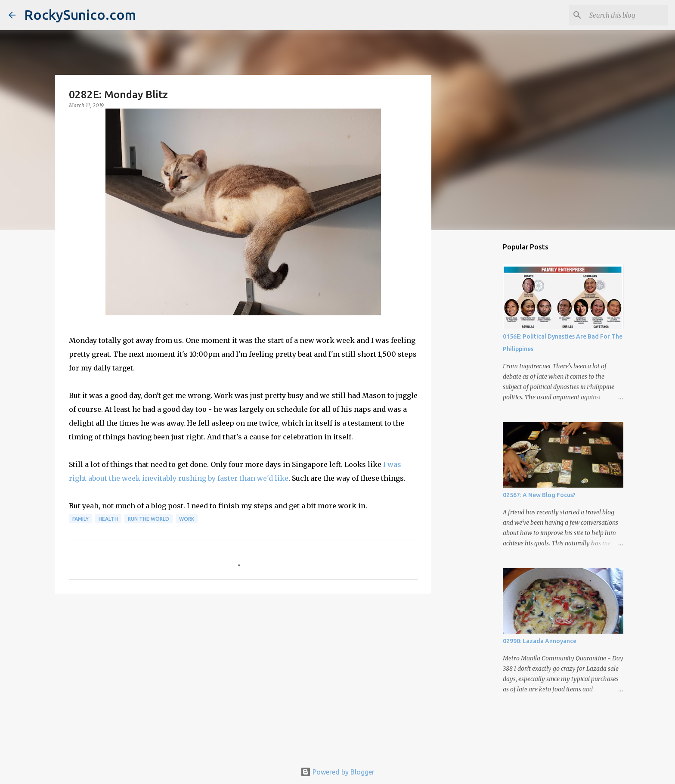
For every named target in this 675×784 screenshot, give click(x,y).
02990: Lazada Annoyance (540, 641)
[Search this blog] (623, 15)
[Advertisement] (243, 667)
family (81, 519)
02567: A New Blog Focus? (539, 495)
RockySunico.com (80, 15)
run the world (149, 519)
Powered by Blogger (337, 772)
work (187, 519)
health (108, 519)
